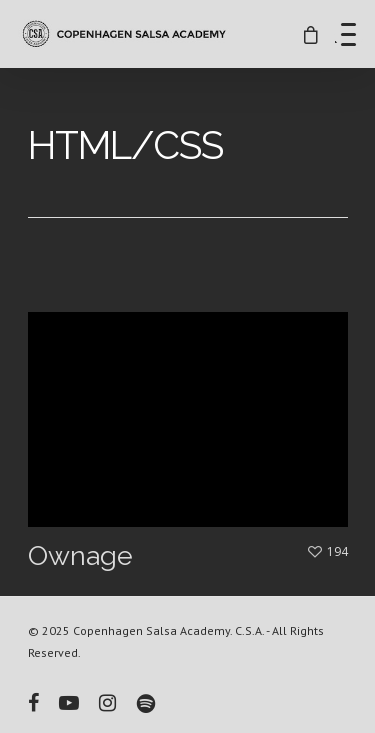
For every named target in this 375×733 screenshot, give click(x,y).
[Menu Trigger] (349, 34)
